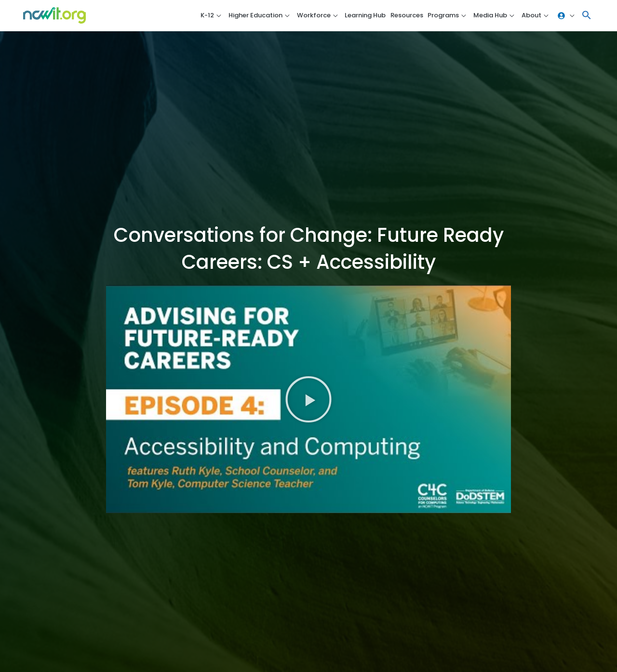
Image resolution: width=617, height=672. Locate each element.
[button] (587, 16)
